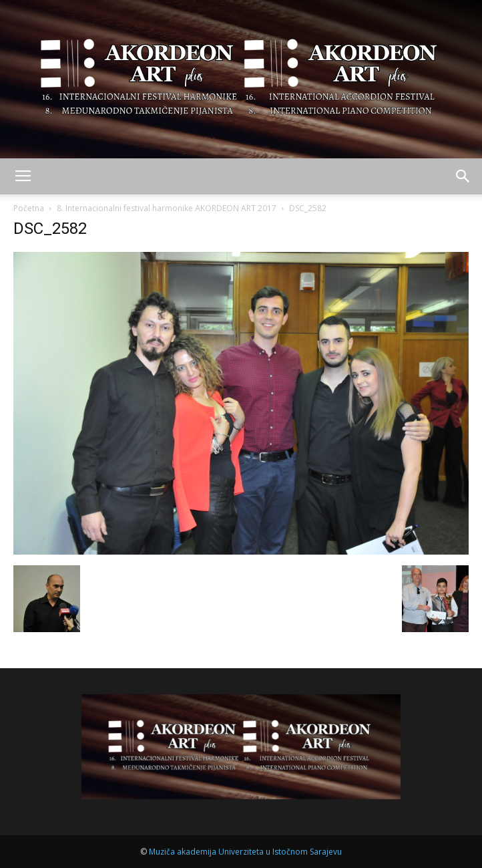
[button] (463, 176)
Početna (29, 208)
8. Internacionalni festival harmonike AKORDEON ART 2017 (167, 208)
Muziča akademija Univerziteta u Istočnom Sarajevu (245, 852)
